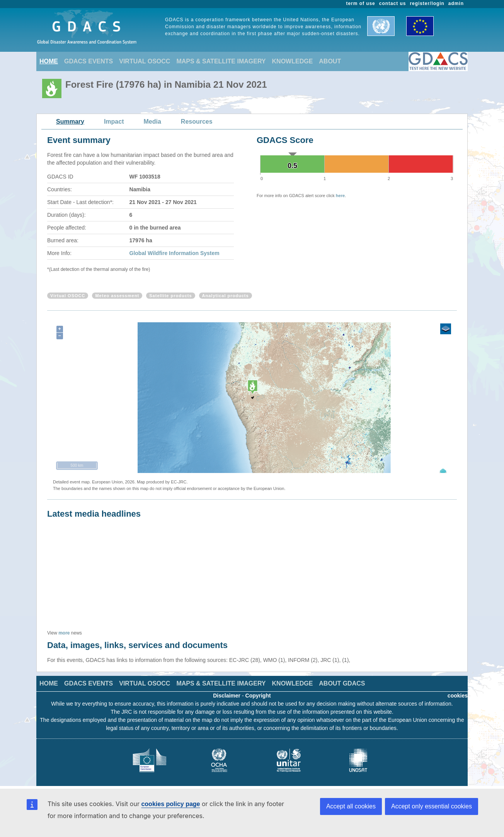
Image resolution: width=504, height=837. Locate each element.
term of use (361, 3)
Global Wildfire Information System (175, 253)
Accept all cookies (351, 806)
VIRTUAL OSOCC (145, 61)
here (340, 196)
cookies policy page (170, 804)
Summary (70, 122)
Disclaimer (227, 696)
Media (152, 122)
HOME (49, 61)
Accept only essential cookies (432, 806)
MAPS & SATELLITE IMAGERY (221, 61)
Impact (114, 122)
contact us (393, 3)
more (64, 633)
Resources (197, 122)
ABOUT (330, 61)
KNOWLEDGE (293, 61)
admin (456, 3)
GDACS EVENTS (89, 61)
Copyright (258, 696)
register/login (427, 3)
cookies (458, 696)
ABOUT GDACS (342, 683)
